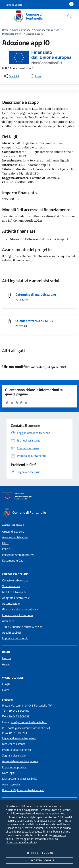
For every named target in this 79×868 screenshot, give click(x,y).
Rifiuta (39, 853)
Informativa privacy (14, 767)
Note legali (9, 773)
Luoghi (6, 684)
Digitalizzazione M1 (12, 34)
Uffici (5, 543)
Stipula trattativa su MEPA (34, 321)
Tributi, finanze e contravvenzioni (23, 627)
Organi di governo (13, 531)
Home (5, 30)
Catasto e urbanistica (15, 580)
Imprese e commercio (15, 638)
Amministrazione (21, 30)
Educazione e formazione (17, 615)
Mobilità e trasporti (14, 592)
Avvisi (6, 664)
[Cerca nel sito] (69, 16)
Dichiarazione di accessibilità (20, 779)
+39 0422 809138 (18, 716)
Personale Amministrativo (18, 555)
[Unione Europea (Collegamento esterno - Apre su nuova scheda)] (39, 497)
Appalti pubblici (12, 632)
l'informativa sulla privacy (22, 842)
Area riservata (11, 784)
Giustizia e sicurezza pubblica (20, 609)
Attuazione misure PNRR (47, 30)
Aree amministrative (15, 537)
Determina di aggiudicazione (36, 294)
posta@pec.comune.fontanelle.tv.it (29, 728)
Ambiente (8, 621)
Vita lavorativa (11, 586)
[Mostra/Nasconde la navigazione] (7, 16)
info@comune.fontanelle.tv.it (29, 722)
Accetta (39, 861)
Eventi (6, 690)
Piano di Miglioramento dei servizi (23, 790)
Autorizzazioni (11, 604)
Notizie (7, 658)
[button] (14, 5)
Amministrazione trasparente (20, 761)
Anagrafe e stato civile (16, 598)
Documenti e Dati (13, 560)
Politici (6, 549)
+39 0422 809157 (18, 711)
